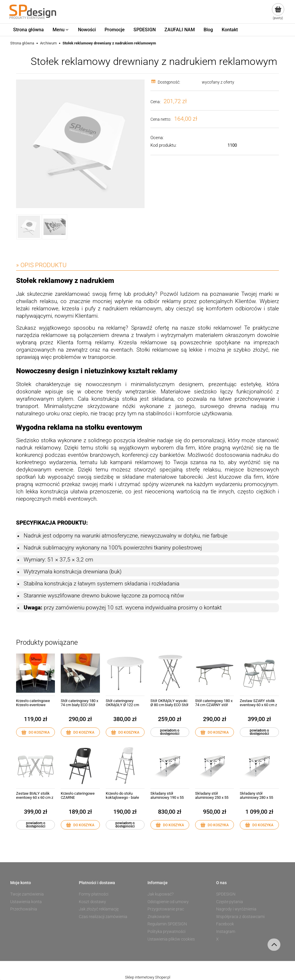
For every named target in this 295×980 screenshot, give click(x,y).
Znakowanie (159, 917)
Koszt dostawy (92, 902)
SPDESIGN (226, 894)
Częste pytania (230, 902)
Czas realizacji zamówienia (103, 917)
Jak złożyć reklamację (99, 909)
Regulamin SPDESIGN (167, 924)
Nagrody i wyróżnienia (236, 909)
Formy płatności (94, 894)
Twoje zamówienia (27, 894)
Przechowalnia (24, 909)
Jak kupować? (160, 894)
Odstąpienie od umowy (168, 902)
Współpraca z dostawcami (240, 917)
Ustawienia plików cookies (171, 939)
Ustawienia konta (26, 902)
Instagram (226, 931)
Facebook (225, 924)
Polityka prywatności (166, 931)
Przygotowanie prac (166, 909)
